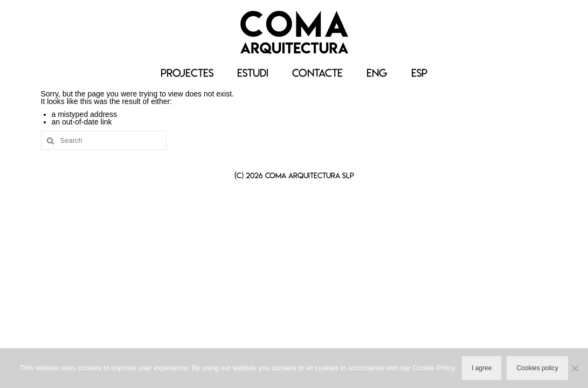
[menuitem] (377, 73)
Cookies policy (537, 368)
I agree (482, 368)
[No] (575, 368)
